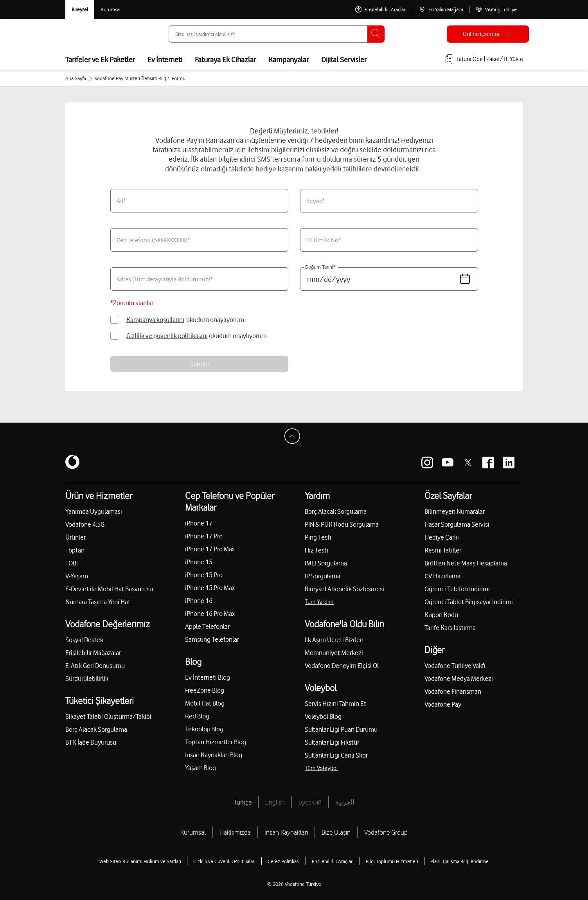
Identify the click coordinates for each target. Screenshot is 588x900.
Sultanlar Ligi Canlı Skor (336, 755)
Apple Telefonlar (207, 626)
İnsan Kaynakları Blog (214, 755)
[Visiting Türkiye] (496, 10)
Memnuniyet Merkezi (334, 653)
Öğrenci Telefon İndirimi (457, 589)
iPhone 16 (199, 601)
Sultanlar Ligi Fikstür (332, 742)
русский (310, 802)
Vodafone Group (386, 832)
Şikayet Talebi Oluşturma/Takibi (108, 716)
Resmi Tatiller (443, 550)
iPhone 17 (199, 523)
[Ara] (376, 34)
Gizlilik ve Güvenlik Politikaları (224, 861)
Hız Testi (316, 550)
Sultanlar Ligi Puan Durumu (341, 729)
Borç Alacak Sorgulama (96, 729)
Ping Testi (318, 537)
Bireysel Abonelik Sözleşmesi (344, 589)
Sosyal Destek (84, 640)
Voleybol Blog (323, 716)
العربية (345, 802)
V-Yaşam (77, 576)
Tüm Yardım (319, 602)
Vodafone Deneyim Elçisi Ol (342, 666)
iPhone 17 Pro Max (210, 549)
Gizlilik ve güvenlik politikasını (167, 336)
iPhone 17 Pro (204, 536)
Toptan (75, 550)
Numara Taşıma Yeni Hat (98, 602)
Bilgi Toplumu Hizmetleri (392, 861)
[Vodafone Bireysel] (80, 10)
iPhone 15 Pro (204, 575)
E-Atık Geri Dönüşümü (95, 666)
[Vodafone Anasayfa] (83, 34)
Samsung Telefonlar (212, 639)
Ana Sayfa (76, 78)
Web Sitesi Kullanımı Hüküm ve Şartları (140, 861)
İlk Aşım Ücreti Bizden (334, 640)
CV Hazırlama (442, 576)
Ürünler (76, 537)
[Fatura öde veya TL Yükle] (484, 59)
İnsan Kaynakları (286, 832)
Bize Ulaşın (336, 832)
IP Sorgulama (323, 576)
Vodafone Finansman (453, 691)
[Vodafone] (72, 463)
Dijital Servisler (344, 59)
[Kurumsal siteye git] (111, 10)
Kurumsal (193, 832)
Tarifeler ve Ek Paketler (100, 59)
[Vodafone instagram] (427, 463)
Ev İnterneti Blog (208, 677)
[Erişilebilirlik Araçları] (381, 10)
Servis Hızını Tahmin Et (335, 704)
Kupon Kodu (441, 615)
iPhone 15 (199, 562)
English (275, 802)
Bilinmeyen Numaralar (455, 511)
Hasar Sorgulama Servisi (457, 524)
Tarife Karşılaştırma (450, 628)
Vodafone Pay (443, 704)
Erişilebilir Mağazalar (93, 653)
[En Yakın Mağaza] (441, 10)
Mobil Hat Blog (205, 703)
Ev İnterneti (165, 59)
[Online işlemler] (488, 34)
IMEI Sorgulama (326, 563)
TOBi (72, 563)
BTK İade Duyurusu (91, 742)
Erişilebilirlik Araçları (333, 861)
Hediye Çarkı (442, 537)
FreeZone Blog (205, 690)
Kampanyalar (289, 59)
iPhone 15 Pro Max (210, 588)
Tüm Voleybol (321, 768)
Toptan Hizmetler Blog (216, 742)
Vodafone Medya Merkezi (459, 679)
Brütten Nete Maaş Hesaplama (466, 563)
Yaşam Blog (200, 768)
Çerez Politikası (284, 861)
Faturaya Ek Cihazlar (225, 59)
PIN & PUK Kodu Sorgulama (342, 524)
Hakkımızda (235, 832)
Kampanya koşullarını (155, 320)
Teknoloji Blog (204, 729)
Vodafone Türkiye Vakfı (455, 666)
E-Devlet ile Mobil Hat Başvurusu (109, 589)
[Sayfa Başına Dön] (294, 438)
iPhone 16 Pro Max (210, 614)
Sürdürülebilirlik (87, 679)
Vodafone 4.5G (85, 524)
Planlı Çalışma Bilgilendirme (459, 861)
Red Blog (197, 716)
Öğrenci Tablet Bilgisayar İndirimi (469, 602)
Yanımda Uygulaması (94, 511)
